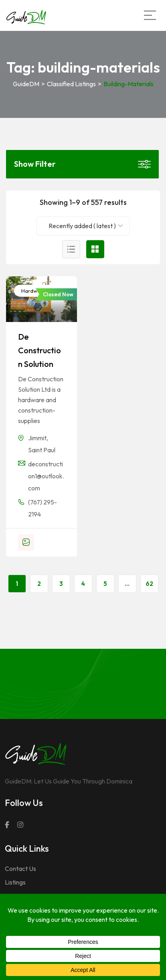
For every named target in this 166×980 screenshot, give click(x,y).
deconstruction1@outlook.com (46, 476)
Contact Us (20, 869)
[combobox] (83, 226)
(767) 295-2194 (43, 508)
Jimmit (37, 438)
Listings (15, 882)
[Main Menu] (150, 15)
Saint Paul (42, 450)
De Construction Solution (39, 350)
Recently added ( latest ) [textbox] (82, 226)
